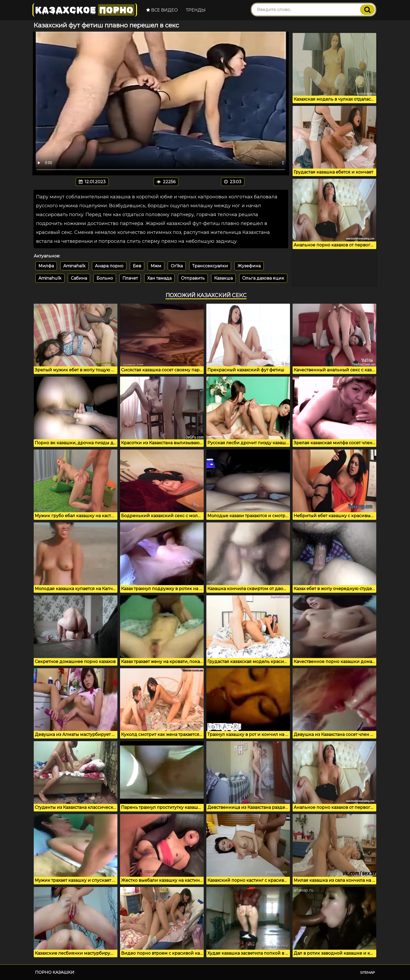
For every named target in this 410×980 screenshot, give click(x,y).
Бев (137, 266)
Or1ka (177, 266)
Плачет (130, 278)
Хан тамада (159, 278)
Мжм (156, 266)
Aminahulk (50, 278)
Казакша (223, 278)
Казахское (85, 10)
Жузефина (249, 266)
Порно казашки (55, 972)
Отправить (193, 278)
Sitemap (368, 972)
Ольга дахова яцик (263, 278)
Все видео (162, 10)
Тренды (196, 10)
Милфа (46, 266)
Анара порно (109, 266)
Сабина (79, 278)
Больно (105, 278)
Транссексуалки (210, 266)
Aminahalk (74, 266)
